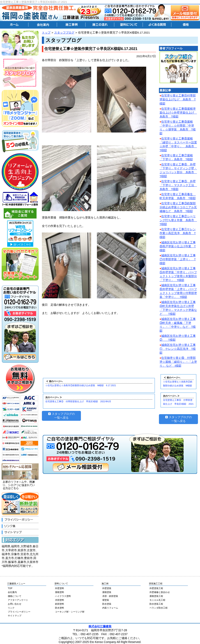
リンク (11, 608)
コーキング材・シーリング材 (70, 612)
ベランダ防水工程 (159, 608)
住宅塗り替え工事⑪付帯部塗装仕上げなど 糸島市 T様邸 (178, 99)
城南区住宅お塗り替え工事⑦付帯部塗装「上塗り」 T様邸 (178, 259)
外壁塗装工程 (156, 588)
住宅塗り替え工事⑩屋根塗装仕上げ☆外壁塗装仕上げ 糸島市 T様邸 (178, 113)
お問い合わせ (15, 604)
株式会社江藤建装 (100, 626)
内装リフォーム (110, 608)
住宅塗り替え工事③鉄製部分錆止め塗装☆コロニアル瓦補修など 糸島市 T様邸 (178, 207)
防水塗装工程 (156, 604)
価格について (15, 596)
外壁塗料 (60, 588)
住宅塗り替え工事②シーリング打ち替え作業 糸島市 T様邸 (178, 220)
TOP (10, 588)
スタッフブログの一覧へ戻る (61, 416)
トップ (46, 33)
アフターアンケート (18, 600)
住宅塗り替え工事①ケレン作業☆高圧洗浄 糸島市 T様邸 (178, 233)
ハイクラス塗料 (63, 596)
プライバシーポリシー (19, 612)
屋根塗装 (107, 592)
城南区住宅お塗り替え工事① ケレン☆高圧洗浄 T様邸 (178, 349)
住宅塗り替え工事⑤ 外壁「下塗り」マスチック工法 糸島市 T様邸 (178, 185)
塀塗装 (106, 600)
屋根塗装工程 (156, 596)
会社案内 (12, 592)
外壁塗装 (107, 588)
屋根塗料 (60, 592)
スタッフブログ (64, 33)
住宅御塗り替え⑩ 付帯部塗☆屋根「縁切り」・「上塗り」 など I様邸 (178, 362)
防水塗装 (107, 604)
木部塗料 (60, 600)
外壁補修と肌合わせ (160, 592)
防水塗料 (60, 608)
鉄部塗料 (60, 604)
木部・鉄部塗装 (110, 596)
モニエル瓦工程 (157, 600)
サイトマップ (15, 616)
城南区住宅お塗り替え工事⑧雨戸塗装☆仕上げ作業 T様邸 (178, 246)
